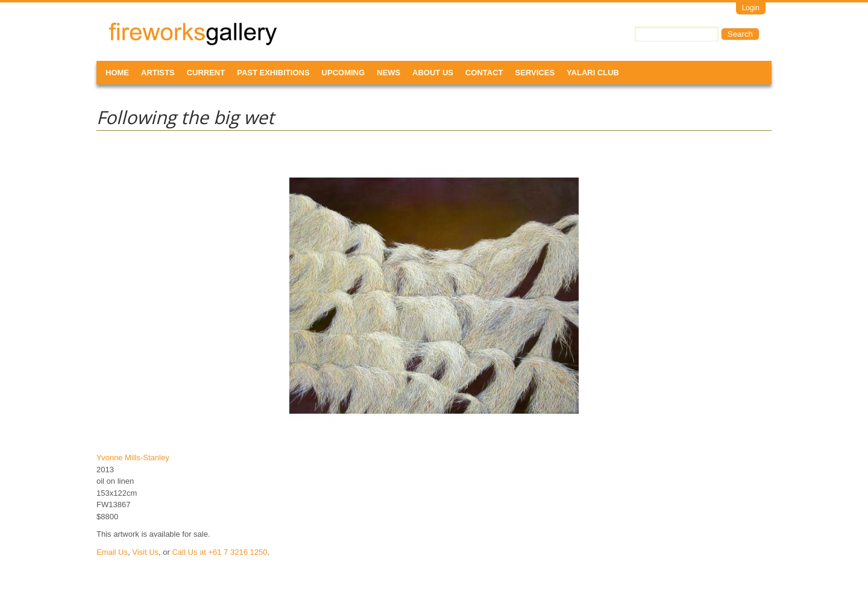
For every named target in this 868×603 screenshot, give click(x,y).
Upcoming (344, 73)
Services (535, 73)
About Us (433, 73)
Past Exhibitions (273, 73)
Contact (484, 73)
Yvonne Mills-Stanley (133, 458)
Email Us (112, 552)
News (388, 73)
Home (117, 73)
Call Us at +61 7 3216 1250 (219, 552)
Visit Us (145, 552)
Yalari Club (593, 73)
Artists (158, 73)
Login (751, 8)
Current (206, 73)
